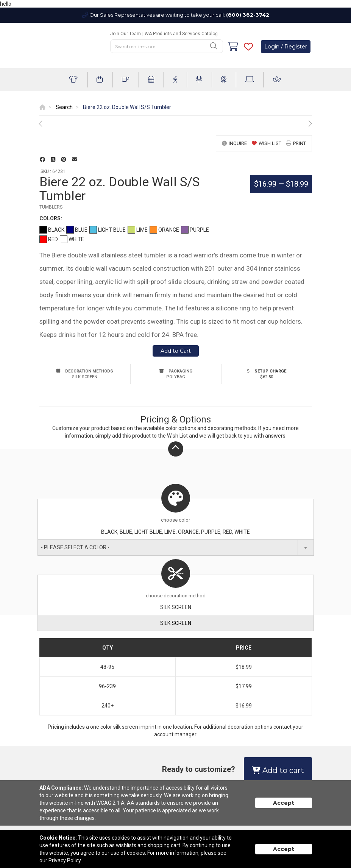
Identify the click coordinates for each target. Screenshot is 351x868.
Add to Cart (176, 351)
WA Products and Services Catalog (181, 34)
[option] (176, 124)
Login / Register (286, 47)
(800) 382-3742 (248, 15)
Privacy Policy (65, 860)
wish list (267, 143)
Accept (284, 803)
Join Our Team (126, 34)
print (296, 143)
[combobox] (176, 548)
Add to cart (278, 770)
